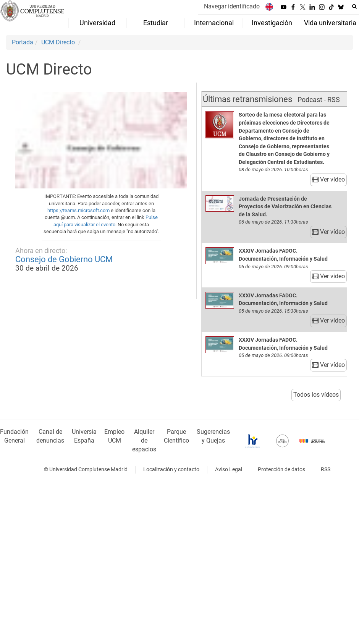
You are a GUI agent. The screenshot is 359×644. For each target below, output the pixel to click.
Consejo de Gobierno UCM (64, 259)
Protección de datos (281, 470)
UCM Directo (58, 42)
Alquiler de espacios (144, 440)
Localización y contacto (171, 470)
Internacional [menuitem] (214, 23)
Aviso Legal (229, 470)
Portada (23, 42)
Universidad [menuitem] (97, 23)
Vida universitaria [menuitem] (330, 23)
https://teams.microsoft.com (78, 210)
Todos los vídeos (316, 395)
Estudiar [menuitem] (156, 23)
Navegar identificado (232, 6)
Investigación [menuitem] (272, 23)
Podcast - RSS (319, 100)
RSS (326, 470)
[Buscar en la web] (354, 6)
